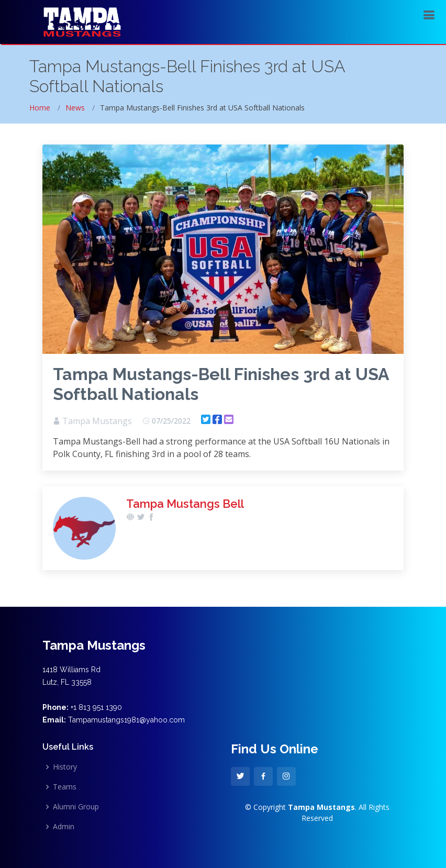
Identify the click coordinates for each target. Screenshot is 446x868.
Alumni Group (76, 807)
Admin (64, 827)
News (75, 108)
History (65, 767)
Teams (65, 787)
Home (40, 108)
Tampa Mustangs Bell (185, 504)
